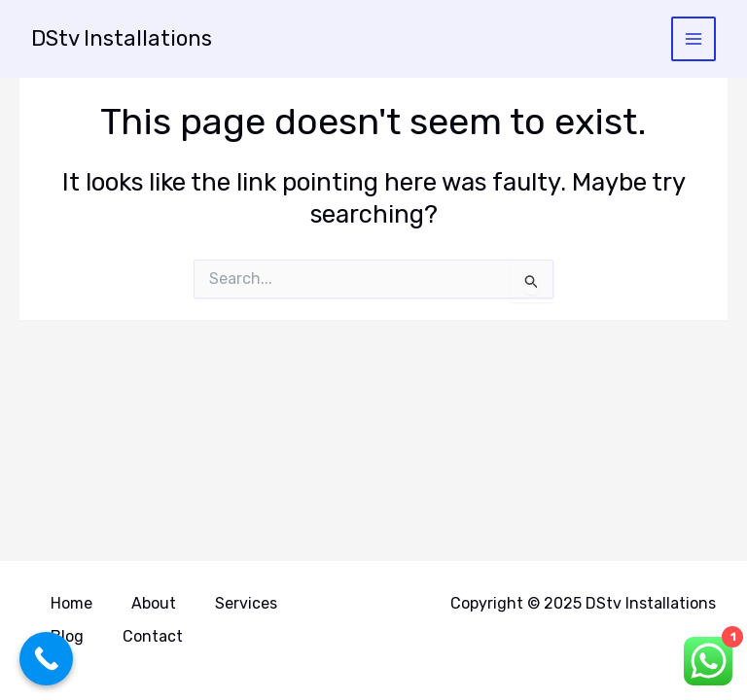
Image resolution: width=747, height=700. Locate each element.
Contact (153, 636)
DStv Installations (122, 38)
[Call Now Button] (46, 659)
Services (246, 603)
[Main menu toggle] (694, 39)
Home (71, 603)
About (154, 603)
